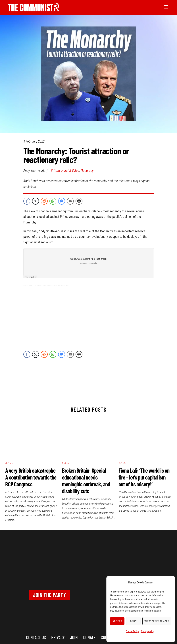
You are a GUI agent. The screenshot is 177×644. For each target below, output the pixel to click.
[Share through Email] (70, 201)
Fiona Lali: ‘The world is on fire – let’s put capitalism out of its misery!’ (144, 477)
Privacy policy (147, 631)
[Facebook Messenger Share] (62, 201)
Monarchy (87, 170)
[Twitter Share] (36, 201)
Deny (133, 621)
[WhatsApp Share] (53, 201)
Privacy (58, 637)
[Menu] (166, 7)
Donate (89, 637)
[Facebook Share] (27, 201)
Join (74, 637)
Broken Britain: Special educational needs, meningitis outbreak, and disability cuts (86, 481)
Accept (117, 621)
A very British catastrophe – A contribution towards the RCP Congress (32, 477)
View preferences (157, 621)
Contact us (36, 637)
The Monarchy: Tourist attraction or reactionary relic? (52, 285)
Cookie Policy (132, 631)
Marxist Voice (70, 170)
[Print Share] (79, 201)
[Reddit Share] (44, 201)
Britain (55, 170)
